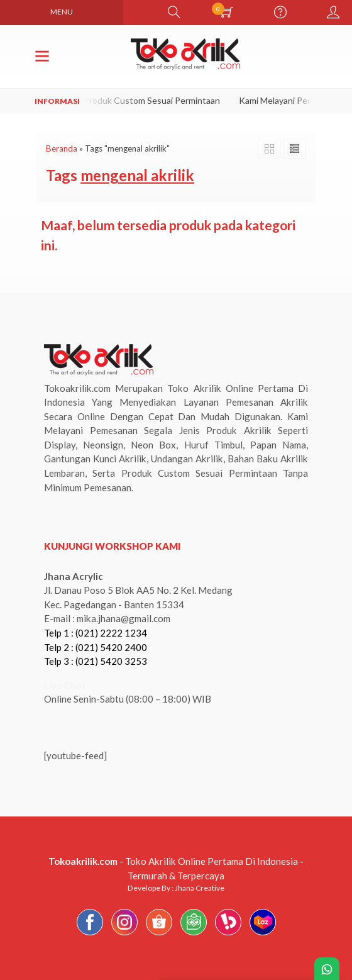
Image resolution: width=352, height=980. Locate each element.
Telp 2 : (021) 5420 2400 (96, 647)
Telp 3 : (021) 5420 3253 (96, 661)
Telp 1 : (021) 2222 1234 (96, 633)
